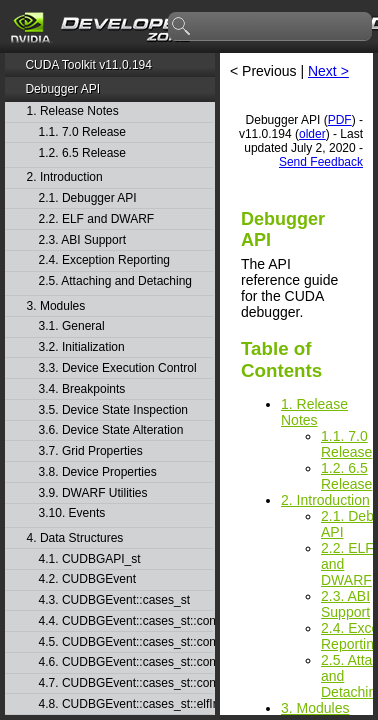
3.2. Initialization (82, 347)
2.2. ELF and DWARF (97, 219)
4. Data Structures (75, 538)
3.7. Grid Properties (91, 451)
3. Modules (56, 306)
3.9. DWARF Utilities (93, 493)
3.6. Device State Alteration (111, 430)
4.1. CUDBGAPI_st (90, 559)
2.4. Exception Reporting (104, 260)
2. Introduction (65, 177)
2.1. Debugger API (88, 198)
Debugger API (62, 89)
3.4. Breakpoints (82, 389)
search (182, 27)
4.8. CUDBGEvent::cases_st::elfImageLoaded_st (126, 704)
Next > (328, 71)
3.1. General (72, 326)
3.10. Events (72, 513)
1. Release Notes (73, 111)
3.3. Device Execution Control (118, 368)
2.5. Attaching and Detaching (115, 281)
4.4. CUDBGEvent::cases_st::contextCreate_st (126, 621)
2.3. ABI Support (82, 240)
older (312, 134)
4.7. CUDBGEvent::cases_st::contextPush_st (126, 683)
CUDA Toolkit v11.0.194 (88, 65)
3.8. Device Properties (98, 472)
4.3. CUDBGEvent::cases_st (114, 600)
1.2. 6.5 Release (82, 153)
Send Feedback (321, 162)
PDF (340, 120)
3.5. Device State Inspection (113, 410)
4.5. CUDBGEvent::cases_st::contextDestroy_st (126, 642)
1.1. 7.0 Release (82, 132)
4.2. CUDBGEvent (87, 579)
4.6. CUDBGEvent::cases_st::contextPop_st (126, 662)
